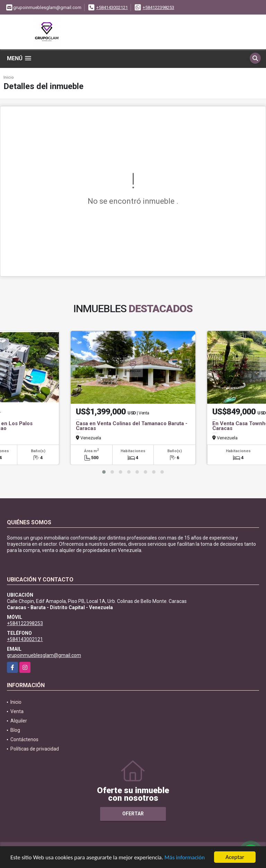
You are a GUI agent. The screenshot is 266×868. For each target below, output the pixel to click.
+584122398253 (158, 7)
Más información (185, 858)
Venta (17, 711)
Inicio (9, 77)
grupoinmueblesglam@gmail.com (44, 655)
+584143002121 (112, 7)
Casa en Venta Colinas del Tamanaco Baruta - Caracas (132, 426)
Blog (15, 730)
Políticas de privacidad (35, 749)
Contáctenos (24, 739)
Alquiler (19, 721)
